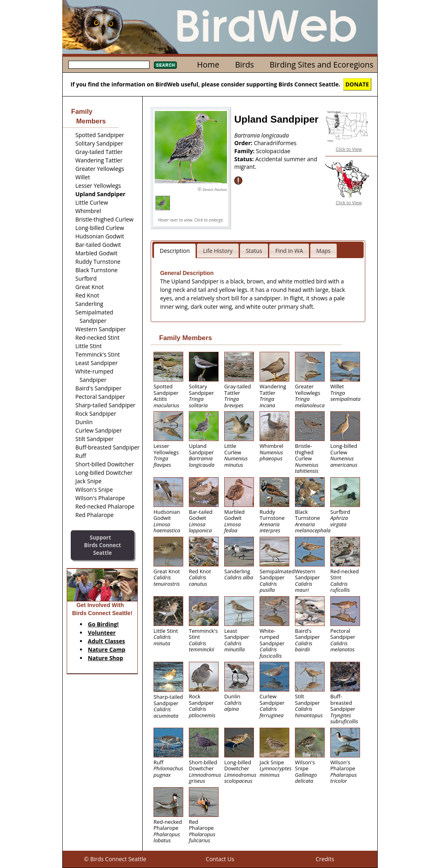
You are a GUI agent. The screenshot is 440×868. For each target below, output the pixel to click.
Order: (244, 143)
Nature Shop (106, 658)
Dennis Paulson (215, 190)
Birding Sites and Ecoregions (321, 65)
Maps (323, 251)
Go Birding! (103, 624)
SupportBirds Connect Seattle (102, 545)
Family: (245, 151)
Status (254, 251)
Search (165, 65)
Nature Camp (107, 649)
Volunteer (102, 633)
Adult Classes (107, 641)
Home (208, 65)
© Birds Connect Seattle (115, 859)
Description (175, 251)
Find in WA (289, 251)
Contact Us (220, 859)
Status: (245, 159)
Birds (245, 65)
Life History (218, 251)
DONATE (357, 84)
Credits (325, 859)
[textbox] (109, 65)
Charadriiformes (275, 143)
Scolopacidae (273, 151)
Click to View (349, 149)
